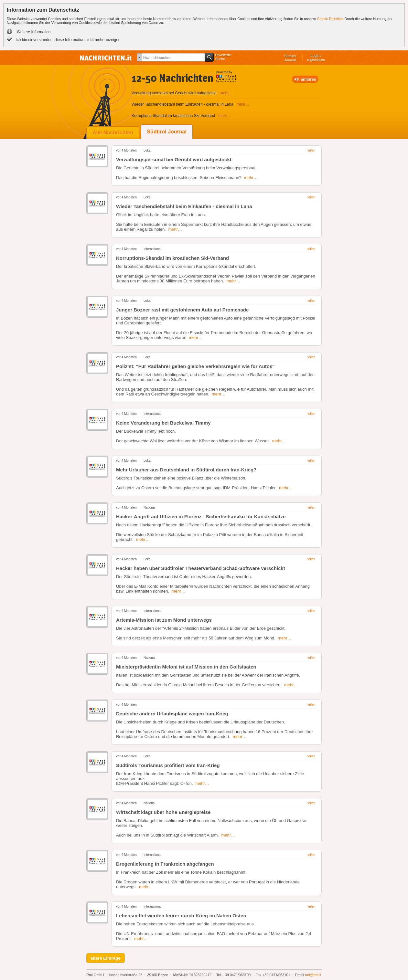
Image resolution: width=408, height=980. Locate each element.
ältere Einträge (106, 958)
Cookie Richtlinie (330, 19)
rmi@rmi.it (313, 975)
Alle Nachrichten (113, 133)
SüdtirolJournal (290, 58)
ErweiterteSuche (223, 57)
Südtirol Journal (167, 132)
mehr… (251, 178)
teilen (311, 150)
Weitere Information (34, 32)
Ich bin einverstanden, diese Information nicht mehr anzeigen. (68, 40)
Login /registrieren (316, 58)
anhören (309, 79)
